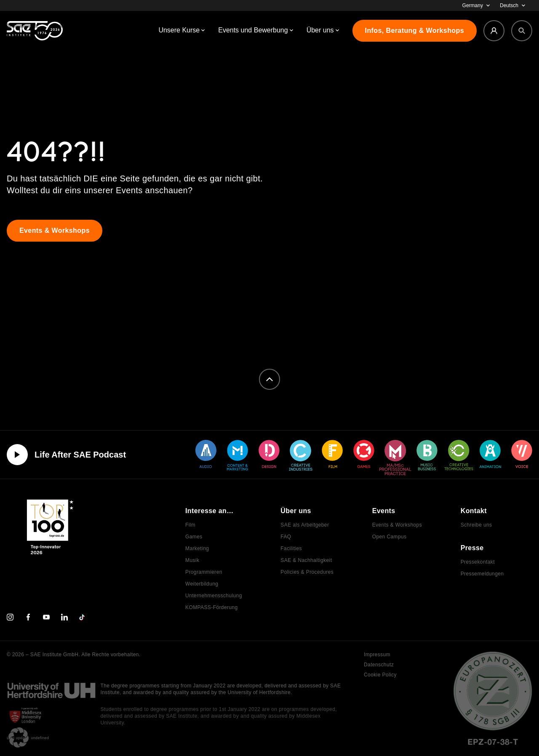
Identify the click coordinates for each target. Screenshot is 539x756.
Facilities (291, 548)
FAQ (286, 537)
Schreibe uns (476, 525)
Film (190, 525)
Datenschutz (379, 665)
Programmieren (204, 572)
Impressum (377, 655)
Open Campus (390, 537)
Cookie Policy (380, 675)
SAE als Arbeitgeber (305, 525)
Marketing (197, 548)
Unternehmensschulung (214, 596)
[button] (19, 737)
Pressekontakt (478, 562)
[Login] (494, 31)
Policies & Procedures (307, 572)
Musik (192, 560)
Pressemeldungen (482, 574)
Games (194, 537)
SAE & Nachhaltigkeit (306, 560)
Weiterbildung (202, 584)
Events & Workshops (397, 525)
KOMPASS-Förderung (212, 607)
